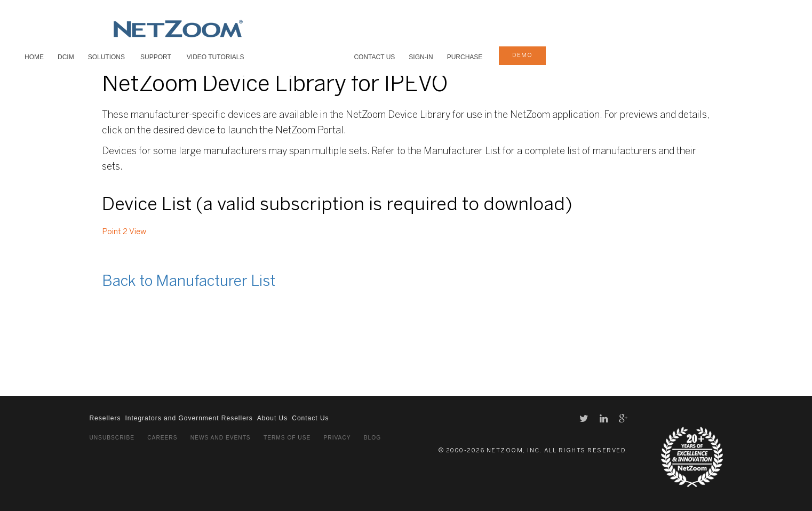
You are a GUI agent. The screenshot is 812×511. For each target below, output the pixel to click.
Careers (162, 438)
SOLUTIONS (106, 57)
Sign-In (421, 57)
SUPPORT (156, 57)
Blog (372, 438)
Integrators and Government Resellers (189, 418)
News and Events (221, 438)
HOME (34, 57)
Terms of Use (287, 438)
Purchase (465, 57)
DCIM (66, 57)
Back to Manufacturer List (189, 282)
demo (522, 55)
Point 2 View (124, 232)
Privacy (337, 438)
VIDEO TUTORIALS (216, 57)
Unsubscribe (112, 438)
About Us (272, 418)
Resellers (105, 418)
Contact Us (374, 57)
